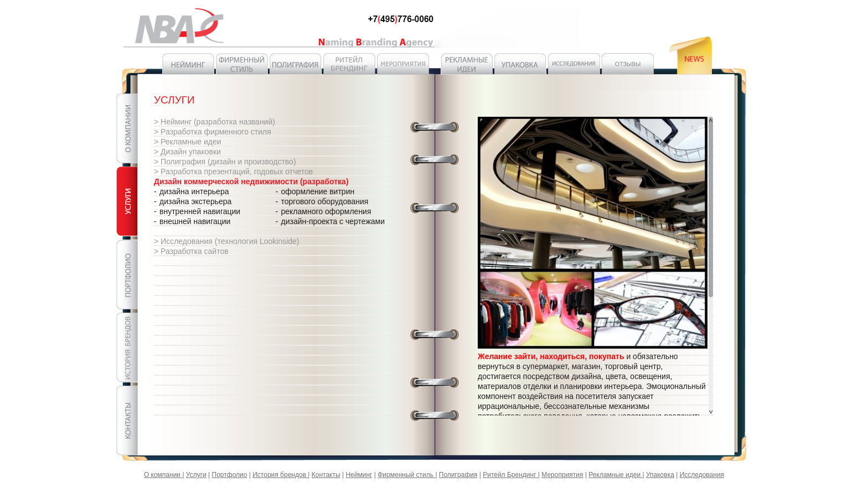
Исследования (702, 475)
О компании (163, 475)
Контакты (326, 475)
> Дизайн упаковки (187, 152)
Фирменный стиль (406, 475)
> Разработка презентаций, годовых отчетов (233, 172)
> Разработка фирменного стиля (213, 132)
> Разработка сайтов (191, 251)
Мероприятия (562, 475)
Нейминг (359, 475)
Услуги (196, 475)
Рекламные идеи (615, 475)
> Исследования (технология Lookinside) (227, 241)
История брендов (280, 475)
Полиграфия (458, 475)
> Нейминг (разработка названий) (215, 122)
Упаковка (660, 475)
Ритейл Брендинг (510, 475)
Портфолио (230, 475)
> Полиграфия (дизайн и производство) (225, 162)
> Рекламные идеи (188, 142)
